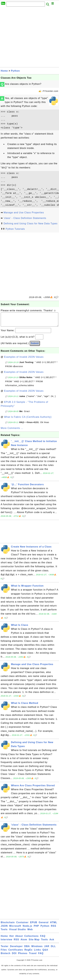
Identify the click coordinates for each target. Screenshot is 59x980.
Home (4, 71)
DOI (14, 956)
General (44, 925)
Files (4, 953)
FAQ (43, 939)
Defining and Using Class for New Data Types (30, 224)
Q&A (45, 953)
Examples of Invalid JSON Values (24, 360)
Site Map (34, 942)
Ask (52, 942)
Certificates (16, 953)
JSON (4, 929)
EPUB (34, 925)
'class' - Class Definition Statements (25, 218)
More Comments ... (12, 431)
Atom (24, 942)
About (19, 939)
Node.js (27, 929)
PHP (36, 929)
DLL (53, 949)
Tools (4, 932)
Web (30, 932)
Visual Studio (17, 932)
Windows (37, 949)
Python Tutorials (15, 229)
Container (22, 925)
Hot (12, 939)
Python (15, 71)
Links (37, 953)
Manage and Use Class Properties (24, 213)
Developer (16, 949)
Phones (23, 956)
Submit (35, 346)
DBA (27, 949)
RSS (54, 929)
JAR (47, 949)
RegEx (29, 953)
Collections (31, 939)
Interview (6, 942)
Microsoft (15, 929)
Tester (5, 949)
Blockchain (8, 925)
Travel (33, 956)
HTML (54, 925)
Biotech (6, 956)
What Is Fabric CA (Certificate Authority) (28, 420)
